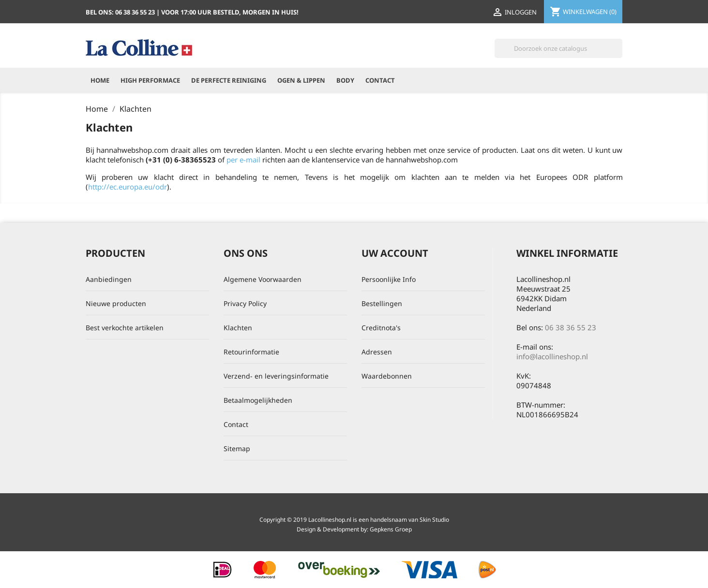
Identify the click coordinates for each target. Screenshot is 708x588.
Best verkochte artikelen (125, 328)
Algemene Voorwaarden (263, 279)
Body (345, 80)
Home (100, 80)
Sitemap (237, 448)
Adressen (377, 352)
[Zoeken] (558, 48)
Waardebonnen (387, 376)
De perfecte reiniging (229, 80)
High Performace (150, 80)
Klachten (238, 328)
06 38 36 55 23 (571, 327)
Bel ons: (121, 12)
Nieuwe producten (116, 303)
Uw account (395, 253)
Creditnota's (381, 328)
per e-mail (243, 160)
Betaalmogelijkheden (258, 400)
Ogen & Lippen (301, 80)
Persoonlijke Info (389, 279)
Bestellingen (382, 303)
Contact (380, 80)
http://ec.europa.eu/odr (128, 187)
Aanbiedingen (109, 279)
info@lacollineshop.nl (552, 356)
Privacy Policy (245, 303)
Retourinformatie (251, 352)
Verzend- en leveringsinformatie (276, 376)
